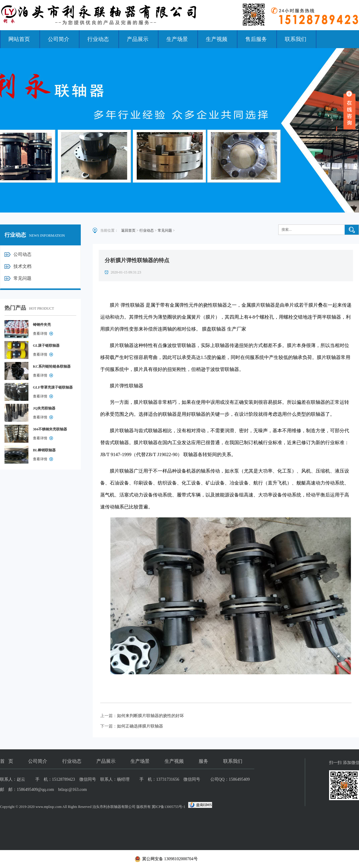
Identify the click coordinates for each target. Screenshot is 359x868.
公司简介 (59, 39)
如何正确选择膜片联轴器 (140, 726)
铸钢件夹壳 (42, 325)
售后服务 (256, 39)
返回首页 (128, 230)
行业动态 (98, 39)
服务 (203, 761)
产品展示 (138, 39)
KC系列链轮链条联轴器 (52, 366)
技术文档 (22, 266)
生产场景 (177, 39)
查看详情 (40, 334)
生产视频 (217, 39)
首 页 (7, 761)
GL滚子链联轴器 (46, 346)
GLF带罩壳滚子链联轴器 (53, 387)
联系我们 (296, 39)
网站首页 (19, 39)
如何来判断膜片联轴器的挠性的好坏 (150, 716)
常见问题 (22, 278)
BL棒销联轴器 (44, 450)
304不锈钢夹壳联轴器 (50, 429)
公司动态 (22, 254)
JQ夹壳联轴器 (44, 408)
